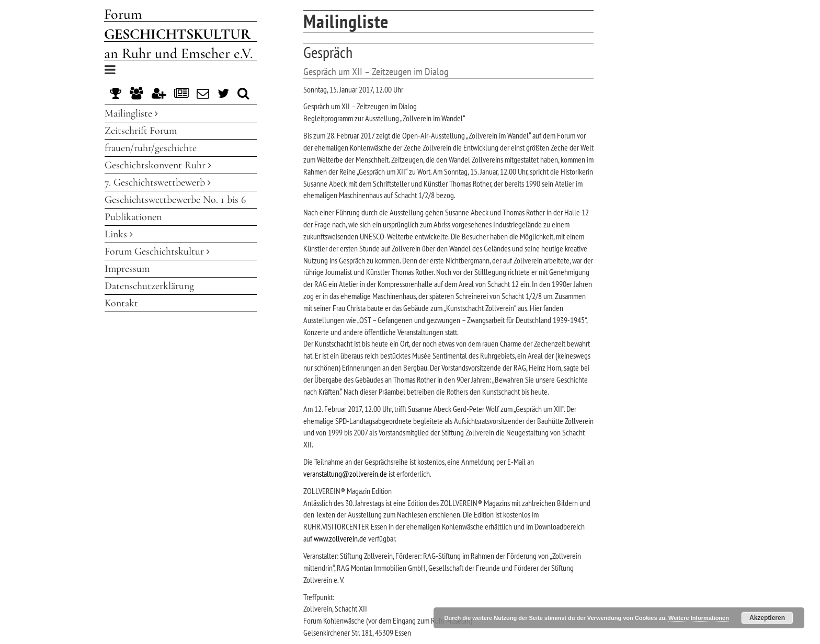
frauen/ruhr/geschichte (151, 148)
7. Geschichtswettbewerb (158, 182)
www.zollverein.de (340, 538)
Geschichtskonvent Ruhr (158, 165)
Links (119, 234)
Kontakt (121, 303)
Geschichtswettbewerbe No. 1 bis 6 (175, 200)
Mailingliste (131, 113)
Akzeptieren (767, 618)
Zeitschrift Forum (141, 131)
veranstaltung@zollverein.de (345, 474)
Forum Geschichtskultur (157, 251)
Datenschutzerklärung (149, 286)
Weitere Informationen (699, 618)
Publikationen (133, 217)
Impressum (127, 269)
